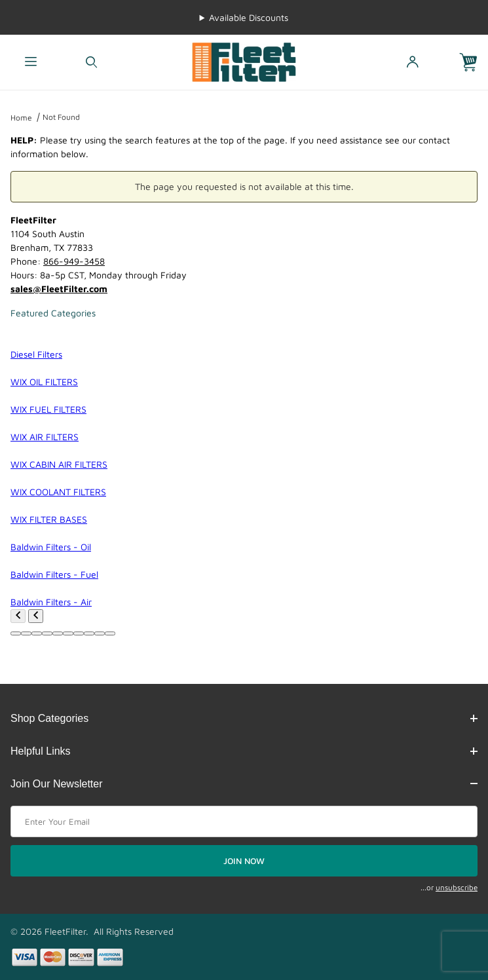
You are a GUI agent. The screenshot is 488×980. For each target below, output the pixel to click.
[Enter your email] (244, 821)
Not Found (61, 117)
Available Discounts (249, 17)
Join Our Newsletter (244, 784)
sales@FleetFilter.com (59, 289)
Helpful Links (244, 751)
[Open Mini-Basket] (474, 63)
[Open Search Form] (91, 63)
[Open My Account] (413, 63)
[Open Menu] (30, 63)
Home (21, 118)
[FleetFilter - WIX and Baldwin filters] (244, 61)
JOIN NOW (244, 861)
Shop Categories (244, 718)
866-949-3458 (74, 261)
